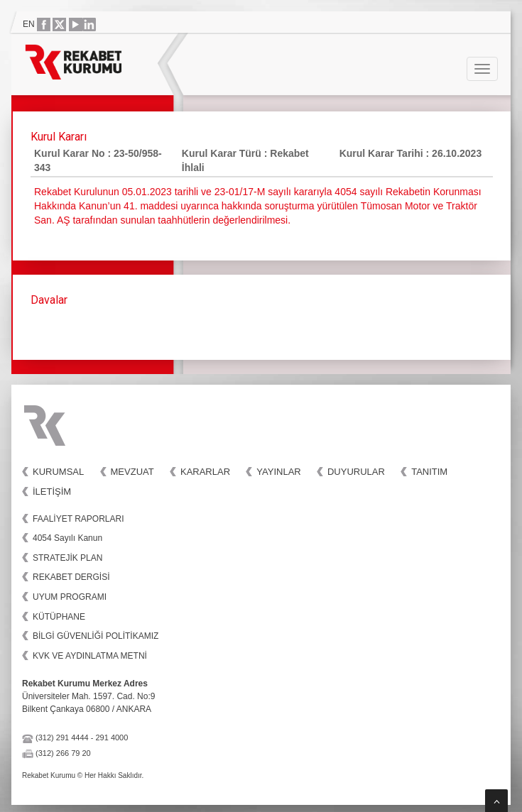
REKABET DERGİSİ (71, 577)
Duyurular (356, 472)
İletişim (52, 492)
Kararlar (205, 472)
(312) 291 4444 (62, 737)
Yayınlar (278, 472)
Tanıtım (429, 472)
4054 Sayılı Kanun (67, 538)
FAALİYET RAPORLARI (78, 519)
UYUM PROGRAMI (70, 597)
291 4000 (112, 737)
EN (29, 24)
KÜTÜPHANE (59, 617)
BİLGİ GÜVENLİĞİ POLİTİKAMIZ (96, 636)
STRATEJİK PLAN (67, 558)
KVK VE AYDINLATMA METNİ (90, 656)
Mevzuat (132, 472)
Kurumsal (58, 472)
